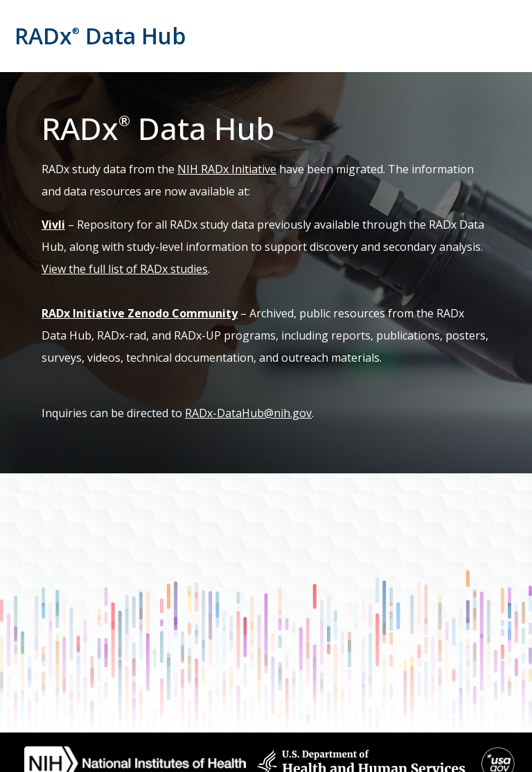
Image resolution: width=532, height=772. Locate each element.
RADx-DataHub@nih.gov (248, 413)
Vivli (53, 225)
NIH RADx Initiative (227, 169)
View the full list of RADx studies (125, 269)
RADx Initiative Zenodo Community (140, 313)
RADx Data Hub (100, 36)
